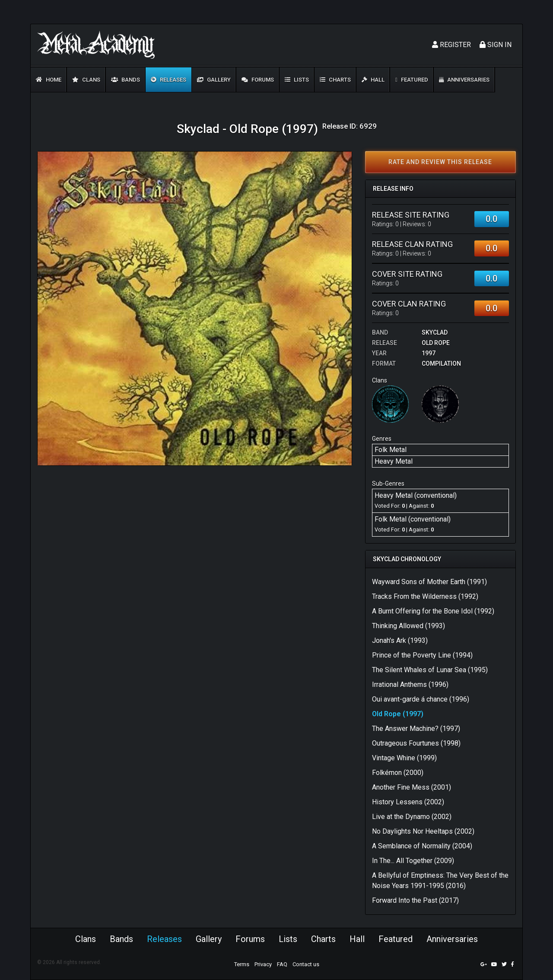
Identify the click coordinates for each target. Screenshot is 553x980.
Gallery (214, 80)
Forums (258, 80)
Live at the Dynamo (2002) (412, 817)
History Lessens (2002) (408, 802)
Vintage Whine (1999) (404, 758)
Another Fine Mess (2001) (412, 787)
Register (451, 45)
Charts (335, 80)
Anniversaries (464, 80)
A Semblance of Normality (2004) (422, 846)
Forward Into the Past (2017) (415, 900)
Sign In (496, 45)
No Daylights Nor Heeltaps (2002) (423, 831)
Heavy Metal (394, 461)
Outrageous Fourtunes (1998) (416, 743)
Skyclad (435, 332)
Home (49, 80)
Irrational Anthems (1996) (410, 684)
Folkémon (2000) (398, 773)
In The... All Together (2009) (413, 861)
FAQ (282, 964)
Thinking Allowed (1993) (408, 626)
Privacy (263, 964)
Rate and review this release (440, 162)
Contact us (306, 964)
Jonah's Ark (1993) (400, 640)
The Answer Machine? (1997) (416, 729)
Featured (412, 80)
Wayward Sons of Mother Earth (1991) (429, 582)
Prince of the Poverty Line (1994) (422, 655)
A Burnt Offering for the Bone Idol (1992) (433, 611)
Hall (373, 80)
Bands (126, 80)
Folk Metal (391, 450)
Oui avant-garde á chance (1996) (421, 699)
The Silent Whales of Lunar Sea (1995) (430, 670)
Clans (86, 80)
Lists (297, 80)
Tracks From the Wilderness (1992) (425, 596)
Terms (242, 964)
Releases (168, 80)
